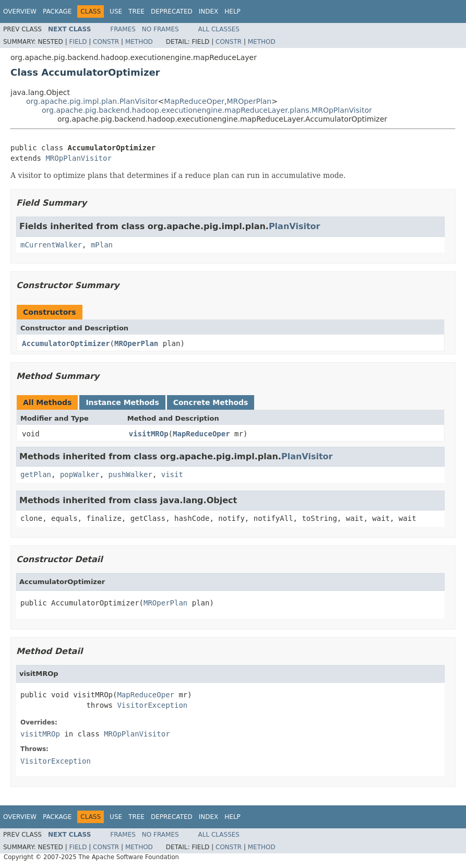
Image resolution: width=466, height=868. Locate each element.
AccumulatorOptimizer (66, 343)
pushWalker (130, 474)
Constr (106, 42)
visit (172, 474)
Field (78, 42)
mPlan (102, 245)
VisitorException (152, 705)
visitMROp (149, 434)
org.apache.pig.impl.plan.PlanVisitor (92, 101)
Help (232, 11)
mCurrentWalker (51, 245)
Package (57, 11)
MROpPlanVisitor (78, 158)
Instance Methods (122, 402)
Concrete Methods (211, 402)
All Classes (219, 29)
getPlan (36, 474)
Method (139, 42)
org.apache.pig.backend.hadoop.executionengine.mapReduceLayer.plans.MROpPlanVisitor (207, 110)
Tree (136, 11)
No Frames (160, 29)
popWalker (80, 474)
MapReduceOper (194, 101)
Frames (123, 29)
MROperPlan (249, 101)
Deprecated (172, 11)
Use (116, 11)
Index (209, 11)
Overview (20, 11)
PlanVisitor (295, 226)
